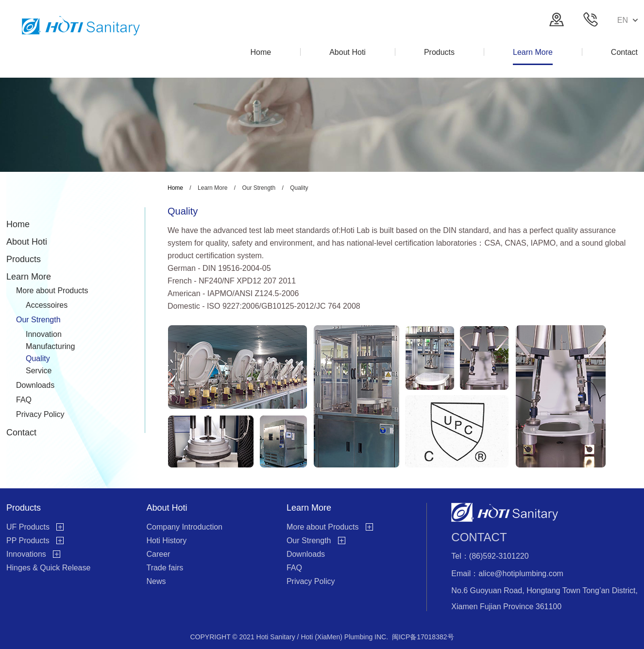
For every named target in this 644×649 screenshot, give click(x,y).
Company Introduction (184, 527)
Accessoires (47, 305)
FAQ (24, 400)
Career (158, 554)
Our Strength (38, 320)
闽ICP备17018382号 (423, 637)
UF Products (28, 527)
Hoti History (166, 541)
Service (39, 371)
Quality (38, 358)
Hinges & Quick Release (48, 568)
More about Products (52, 291)
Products (24, 259)
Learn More (29, 277)
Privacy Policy (40, 414)
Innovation (44, 334)
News (156, 581)
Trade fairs (165, 568)
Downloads (35, 385)
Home (18, 224)
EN (627, 20)
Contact (21, 433)
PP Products (28, 541)
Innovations (26, 554)
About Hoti (27, 242)
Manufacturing (50, 346)
